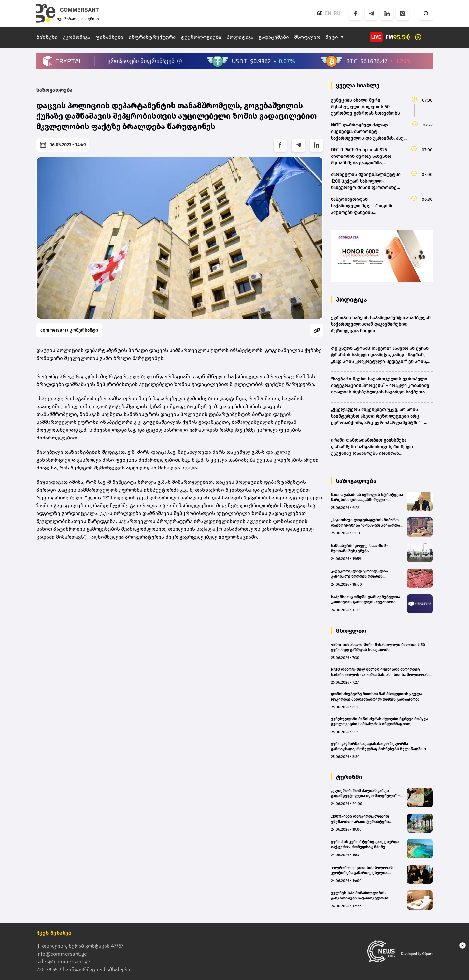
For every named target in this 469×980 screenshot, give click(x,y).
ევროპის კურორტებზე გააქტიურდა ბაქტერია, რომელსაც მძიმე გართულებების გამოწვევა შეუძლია (366, 845)
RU (337, 13)
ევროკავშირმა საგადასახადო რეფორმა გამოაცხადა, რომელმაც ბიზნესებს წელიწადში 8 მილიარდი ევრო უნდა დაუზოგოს (378, 746)
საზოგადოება (55, 90)
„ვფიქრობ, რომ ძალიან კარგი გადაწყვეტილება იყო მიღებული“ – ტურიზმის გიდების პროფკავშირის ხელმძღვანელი (365, 793)
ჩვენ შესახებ (54, 933)
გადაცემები (274, 37)
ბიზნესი (47, 37)
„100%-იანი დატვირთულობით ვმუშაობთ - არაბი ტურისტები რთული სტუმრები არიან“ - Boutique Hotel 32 (365, 819)
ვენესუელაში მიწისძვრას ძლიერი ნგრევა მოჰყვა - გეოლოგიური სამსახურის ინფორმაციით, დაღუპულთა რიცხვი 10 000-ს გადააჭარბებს (381, 722)
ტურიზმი (349, 777)
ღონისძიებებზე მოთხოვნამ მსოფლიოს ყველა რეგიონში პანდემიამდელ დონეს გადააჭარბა (377, 697)
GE (320, 13)
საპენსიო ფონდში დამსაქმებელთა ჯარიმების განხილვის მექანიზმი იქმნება (365, 600)
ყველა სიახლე (358, 85)
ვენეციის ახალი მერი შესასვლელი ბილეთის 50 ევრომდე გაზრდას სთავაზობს (378, 647)
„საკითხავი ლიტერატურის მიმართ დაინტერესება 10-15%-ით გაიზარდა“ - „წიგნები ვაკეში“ (366, 523)
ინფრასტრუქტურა (152, 37)
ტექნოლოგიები (201, 37)
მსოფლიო (307, 37)
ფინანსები (109, 37)
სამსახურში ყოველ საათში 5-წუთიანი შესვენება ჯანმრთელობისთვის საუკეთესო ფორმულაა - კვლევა (363, 549)
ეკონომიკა (77, 37)
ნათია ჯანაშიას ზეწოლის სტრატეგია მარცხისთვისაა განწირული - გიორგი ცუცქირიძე (367, 497)
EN (328, 13)
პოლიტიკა (240, 37)
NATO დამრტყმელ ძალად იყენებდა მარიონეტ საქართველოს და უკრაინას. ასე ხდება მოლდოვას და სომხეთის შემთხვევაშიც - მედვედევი (380, 672)
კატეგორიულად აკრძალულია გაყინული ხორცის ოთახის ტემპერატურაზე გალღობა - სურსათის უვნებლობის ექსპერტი (364, 574)
